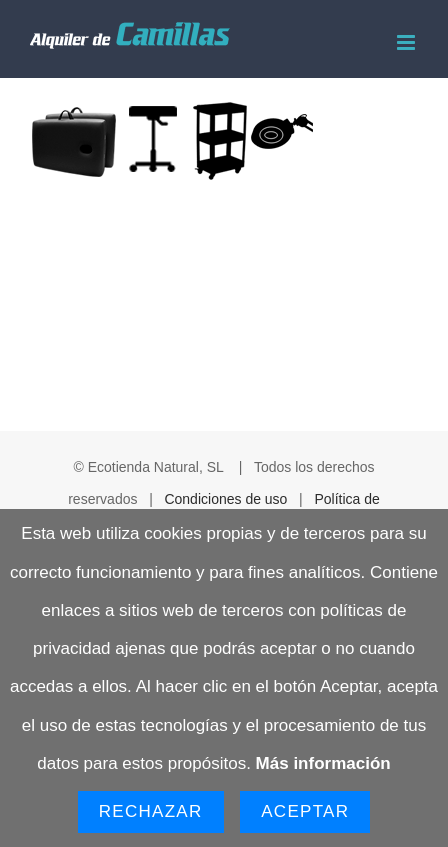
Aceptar (305, 811)
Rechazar (151, 811)
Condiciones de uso (225, 499)
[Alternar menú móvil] (407, 42)
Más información (323, 763)
